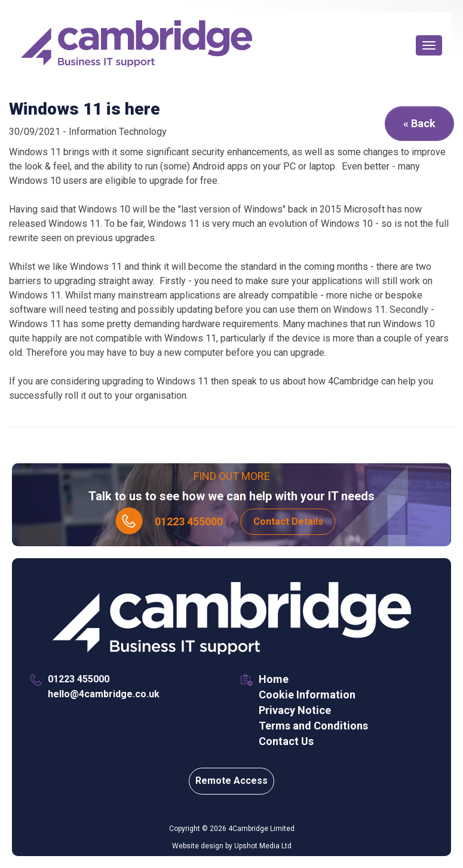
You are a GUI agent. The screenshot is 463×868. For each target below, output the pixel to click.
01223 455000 (189, 521)
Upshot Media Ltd (263, 846)
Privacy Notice (295, 710)
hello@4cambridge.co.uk (104, 694)
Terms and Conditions (313, 726)
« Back (419, 123)
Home (274, 679)
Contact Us (286, 741)
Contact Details (288, 521)
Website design (198, 846)
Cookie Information (307, 695)
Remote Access (231, 781)
